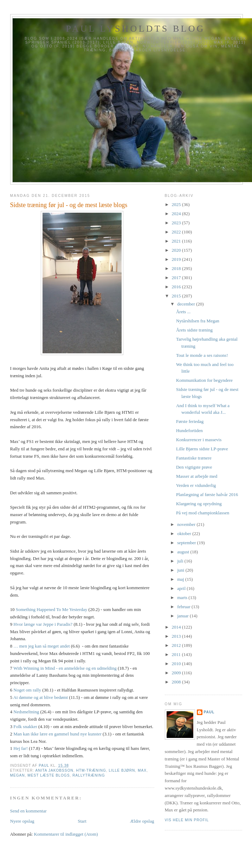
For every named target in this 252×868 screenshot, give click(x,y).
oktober (185, 533)
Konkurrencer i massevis (199, 440)
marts (183, 597)
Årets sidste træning (194, 330)
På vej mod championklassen (203, 513)
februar (184, 607)
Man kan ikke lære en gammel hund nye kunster (57, 734)
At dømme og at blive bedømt (41, 697)
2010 (177, 664)
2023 (177, 223)
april (182, 588)
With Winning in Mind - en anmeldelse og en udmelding (65, 668)
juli (181, 561)
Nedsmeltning (26, 712)
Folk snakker (25, 726)
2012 (177, 645)
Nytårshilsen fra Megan (198, 321)
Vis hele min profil (187, 820)
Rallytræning (89, 775)
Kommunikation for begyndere (204, 380)
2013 (177, 636)
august (184, 552)
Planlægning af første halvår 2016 (207, 494)
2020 (177, 250)
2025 (177, 204)
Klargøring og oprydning (199, 504)
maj (181, 579)
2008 (177, 682)
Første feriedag (190, 421)
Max (142, 770)
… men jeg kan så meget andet (41, 646)
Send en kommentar (28, 811)
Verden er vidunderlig (196, 485)
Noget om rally (27, 690)
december (187, 304)
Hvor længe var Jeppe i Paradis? (43, 624)
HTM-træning (91, 770)
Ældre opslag (142, 821)
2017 (177, 278)
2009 (177, 673)
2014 (177, 627)
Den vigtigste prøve (194, 467)
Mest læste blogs (49, 775)
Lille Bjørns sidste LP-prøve (202, 449)
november (187, 524)
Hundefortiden (189, 430)
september (187, 543)
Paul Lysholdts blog (135, 29)
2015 (177, 296)
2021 (177, 241)
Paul (209, 712)
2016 (177, 287)
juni (181, 570)
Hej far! (21, 748)
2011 (177, 654)
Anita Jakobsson (54, 770)
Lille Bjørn (122, 770)
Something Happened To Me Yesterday (52, 609)
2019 (177, 259)
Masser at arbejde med (197, 476)
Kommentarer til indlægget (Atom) (66, 834)
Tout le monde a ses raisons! (202, 355)
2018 (177, 268)
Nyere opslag (22, 821)
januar (183, 616)
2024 (177, 214)
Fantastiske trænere (194, 458)
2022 (177, 232)
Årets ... (183, 312)
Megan (18, 775)
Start (82, 821)
